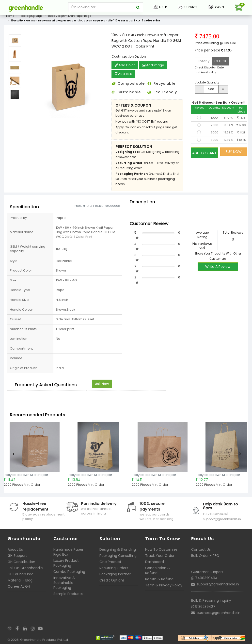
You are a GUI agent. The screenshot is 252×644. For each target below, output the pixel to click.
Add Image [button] (155, 65)
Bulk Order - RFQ (205, 555)
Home (10, 16)
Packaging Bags (31, 16)
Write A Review (218, 266)
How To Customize (161, 549)
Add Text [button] (124, 74)
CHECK (220, 61)
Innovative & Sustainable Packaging (64, 582)
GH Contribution (21, 561)
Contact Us (201, 549)
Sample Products (68, 593)
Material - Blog (20, 580)
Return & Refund (159, 579)
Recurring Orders (114, 567)
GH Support (17, 555)
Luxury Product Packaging (66, 563)
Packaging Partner (115, 574)
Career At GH (19, 586)
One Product (110, 561)
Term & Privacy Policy (164, 585)
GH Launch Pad (21, 574)
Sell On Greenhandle (25, 567)
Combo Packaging (69, 571)
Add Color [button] (125, 65)
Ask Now (102, 384)
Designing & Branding (118, 549)
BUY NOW (234, 152)
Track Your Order (160, 555)
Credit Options (112, 580)
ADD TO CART (204, 152)
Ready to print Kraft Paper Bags (70, 16)
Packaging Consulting (118, 555)
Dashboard (155, 561)
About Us (15, 549)
